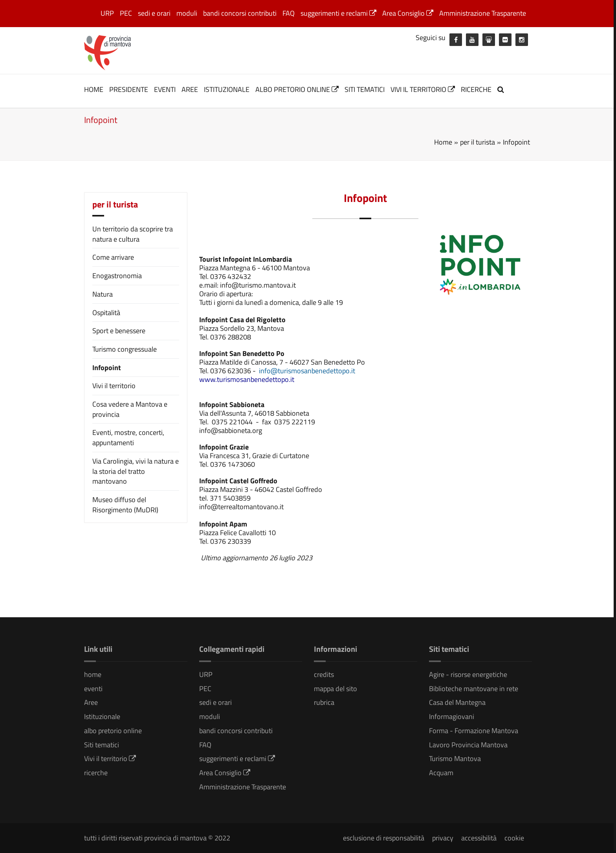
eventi (165, 89)
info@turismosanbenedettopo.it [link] (307, 371)
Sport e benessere (119, 331)
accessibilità (479, 838)
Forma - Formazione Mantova (474, 731)
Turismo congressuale (125, 349)
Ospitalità (106, 313)
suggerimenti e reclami (338, 13)
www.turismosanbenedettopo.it (247, 379)
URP (107, 13)
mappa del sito (335, 689)
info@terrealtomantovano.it (241, 507)
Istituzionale (227, 89)
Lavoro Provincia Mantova (468, 745)
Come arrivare (113, 257)
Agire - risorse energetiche (468, 674)
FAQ (289, 13)
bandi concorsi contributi (240, 13)
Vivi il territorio (423, 89)
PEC (126, 13)
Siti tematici (365, 89)
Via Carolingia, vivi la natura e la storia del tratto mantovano (136, 471)
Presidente (129, 89)
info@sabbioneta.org (231, 430)
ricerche (476, 89)
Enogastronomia (117, 276)
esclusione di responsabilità (384, 838)
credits (324, 674)
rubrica (324, 702)
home (94, 89)
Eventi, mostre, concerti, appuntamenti (128, 438)
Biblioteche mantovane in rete (474, 689)
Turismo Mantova (455, 759)
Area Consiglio (408, 13)
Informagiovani (452, 716)
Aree (190, 89)
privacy (443, 838)
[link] (306, 371)
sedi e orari (154, 13)
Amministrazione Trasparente (483, 13)
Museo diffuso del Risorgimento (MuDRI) (125, 505)
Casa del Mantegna (457, 702)
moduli (187, 13)
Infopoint (107, 368)
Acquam (441, 773)
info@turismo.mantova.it (258, 285)
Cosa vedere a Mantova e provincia (130, 409)
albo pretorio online (297, 89)
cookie (514, 838)
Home (443, 142)
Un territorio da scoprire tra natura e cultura (133, 234)
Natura (103, 294)
